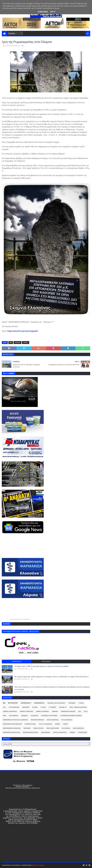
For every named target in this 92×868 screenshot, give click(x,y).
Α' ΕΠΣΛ (81, 703)
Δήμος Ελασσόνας (10, 711)
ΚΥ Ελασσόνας (67, 720)
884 (11, 342)
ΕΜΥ (5, 716)
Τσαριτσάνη (82, 732)
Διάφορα (17, 342)
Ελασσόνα (34, 716)
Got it (53, 12)
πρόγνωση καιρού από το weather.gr (20, 619)
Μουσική (27, 728)
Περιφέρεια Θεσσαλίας (11, 732)
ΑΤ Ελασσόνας (14, 707)
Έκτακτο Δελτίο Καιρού (56, 703)
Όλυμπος (72, 703)
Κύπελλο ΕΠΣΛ (30, 724)
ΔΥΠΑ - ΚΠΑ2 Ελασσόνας (78, 707)
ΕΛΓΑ (86, 711)
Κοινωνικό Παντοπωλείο (12, 724)
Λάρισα (65, 724)
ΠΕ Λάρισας (66, 728)
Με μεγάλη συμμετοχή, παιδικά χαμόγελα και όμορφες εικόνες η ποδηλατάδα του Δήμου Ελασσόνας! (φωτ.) (51, 677)
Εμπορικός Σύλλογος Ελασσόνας (15, 720)
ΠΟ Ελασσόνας (78, 728)
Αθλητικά (26, 707)
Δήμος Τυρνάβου (42, 711)
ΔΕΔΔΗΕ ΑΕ (63, 707)
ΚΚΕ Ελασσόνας (53, 720)
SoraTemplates (15, 865)
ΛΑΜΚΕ (57, 724)
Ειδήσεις (24, 716)
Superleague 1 (26, 703)
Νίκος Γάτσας (38, 728)
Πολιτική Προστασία (31, 732)
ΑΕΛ (4, 707)
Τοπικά (26, 342)
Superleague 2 (39, 703)
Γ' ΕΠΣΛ (43, 707)
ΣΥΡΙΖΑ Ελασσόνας (60, 732)
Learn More (43, 12)
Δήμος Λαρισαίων (27, 711)
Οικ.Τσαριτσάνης (53, 728)
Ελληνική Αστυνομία (49, 716)
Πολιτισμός (46, 732)
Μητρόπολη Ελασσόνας (12, 728)
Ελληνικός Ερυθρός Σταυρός (71, 716)
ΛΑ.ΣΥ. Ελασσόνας (45, 724)
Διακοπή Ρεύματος (68, 711)
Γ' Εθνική (52, 707)
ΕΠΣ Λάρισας (14, 716)
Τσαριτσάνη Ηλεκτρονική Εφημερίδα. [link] (23, 331)
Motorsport (13, 703)
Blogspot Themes (38, 865)
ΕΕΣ (80, 711)
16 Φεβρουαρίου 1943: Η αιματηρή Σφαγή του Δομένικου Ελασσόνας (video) (41, 666)
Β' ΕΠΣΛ (35, 707)
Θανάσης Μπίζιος (37, 720)
